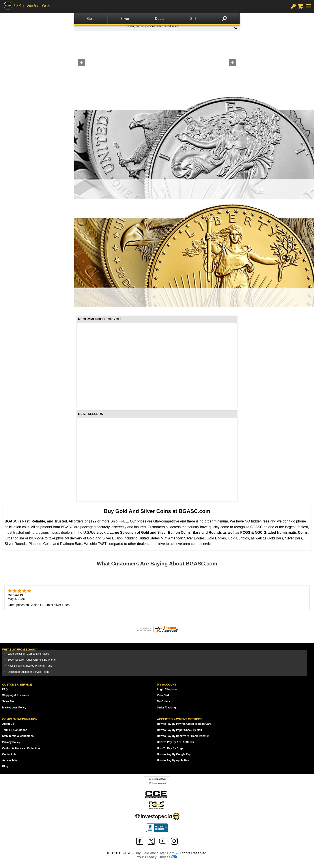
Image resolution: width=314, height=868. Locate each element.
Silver (125, 19)
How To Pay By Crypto (171, 748)
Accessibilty (10, 760)
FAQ (5, 689)
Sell (193, 19)
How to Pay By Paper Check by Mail (179, 730)
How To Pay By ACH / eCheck (175, 742)
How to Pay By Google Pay (174, 754)
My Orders (164, 701)
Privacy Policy (11, 742)
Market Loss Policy (14, 708)
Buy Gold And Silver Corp (154, 853)
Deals (160, 19)
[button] (82, 63)
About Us (8, 724)
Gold (91, 19)
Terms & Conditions (15, 730)
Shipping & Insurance (16, 695)
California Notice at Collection (21, 748)
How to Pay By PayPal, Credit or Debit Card (184, 724)
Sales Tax (8, 701)
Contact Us (9, 754)
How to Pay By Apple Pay (173, 760)
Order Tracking (166, 708)
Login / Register (167, 689)
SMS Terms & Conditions (18, 736)
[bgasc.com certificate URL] (157, 629)
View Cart (163, 695)
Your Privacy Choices (157, 857)
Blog (5, 766)
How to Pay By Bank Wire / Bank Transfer (183, 736)
